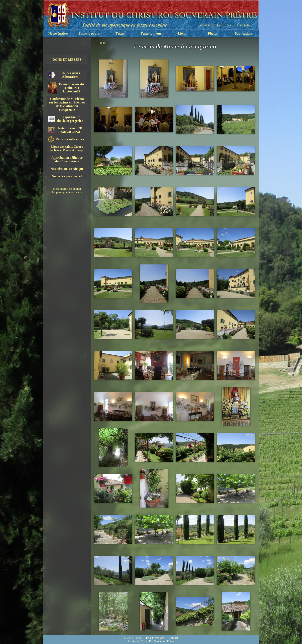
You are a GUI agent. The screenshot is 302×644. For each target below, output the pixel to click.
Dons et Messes (67, 60)
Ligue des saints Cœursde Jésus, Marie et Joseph (67, 148)
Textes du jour (151, 33)
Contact (173, 638)
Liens (182, 33)
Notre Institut (58, 33)
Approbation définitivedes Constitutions (67, 159)
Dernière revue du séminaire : (66, 88)
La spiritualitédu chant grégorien (66, 119)
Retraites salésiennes (66, 139)
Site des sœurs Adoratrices (64, 75)
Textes (120, 33)
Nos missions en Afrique (67, 169)
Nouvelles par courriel (67, 176)
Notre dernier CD (65, 130)
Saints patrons (89, 33)
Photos (213, 33)
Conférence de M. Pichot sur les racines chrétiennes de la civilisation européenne (67, 104)
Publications (244, 33)
